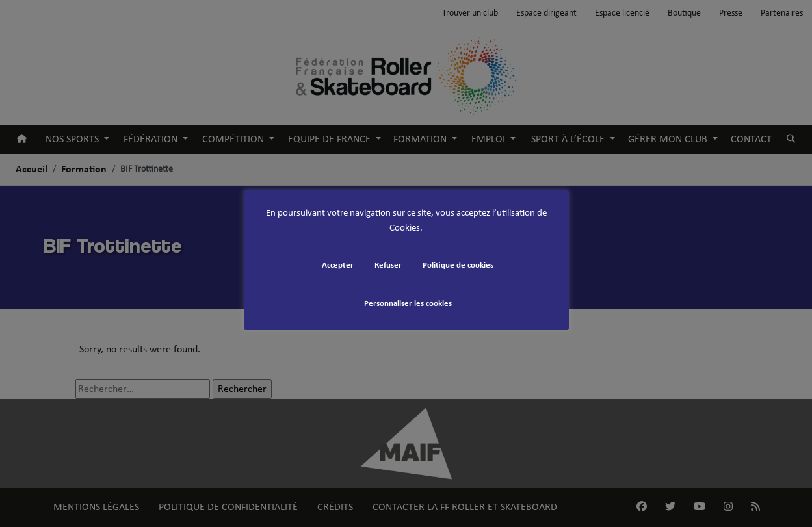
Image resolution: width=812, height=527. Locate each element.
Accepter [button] (338, 265)
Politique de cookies (458, 265)
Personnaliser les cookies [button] (408, 304)
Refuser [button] (388, 265)
